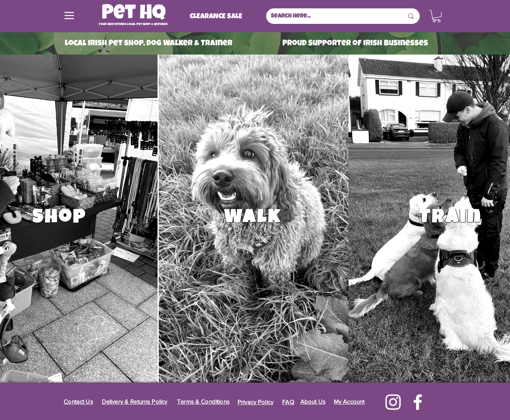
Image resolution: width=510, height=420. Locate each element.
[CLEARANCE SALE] (216, 17)
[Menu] (69, 16)
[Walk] (254, 219)
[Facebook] (418, 402)
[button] (437, 16)
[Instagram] (393, 402)
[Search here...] (331, 16)
